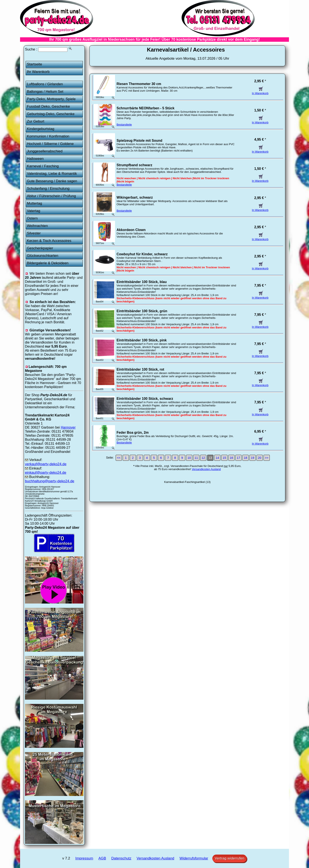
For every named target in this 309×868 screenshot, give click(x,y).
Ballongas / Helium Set (45, 92)
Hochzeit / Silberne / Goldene (50, 144)
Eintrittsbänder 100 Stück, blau (142, 282)
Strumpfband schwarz (134, 165)
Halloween (35, 159)
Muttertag (34, 203)
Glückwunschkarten (43, 256)
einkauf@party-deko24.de (46, 473)
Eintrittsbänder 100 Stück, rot (140, 369)
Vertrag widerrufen (230, 858)
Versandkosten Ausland (206, 469)
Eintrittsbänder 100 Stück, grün (142, 311)
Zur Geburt (36, 121)
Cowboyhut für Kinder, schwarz (142, 254)
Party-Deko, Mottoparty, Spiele (51, 99)
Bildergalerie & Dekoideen (48, 263)
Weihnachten (37, 226)
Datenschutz (121, 858)
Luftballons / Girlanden (45, 84)
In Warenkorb (260, 92)
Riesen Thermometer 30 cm (139, 84)
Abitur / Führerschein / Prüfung (51, 196)
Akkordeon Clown (131, 230)
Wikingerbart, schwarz (135, 197)
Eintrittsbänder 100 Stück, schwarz (145, 399)
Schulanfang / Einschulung (48, 188)
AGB (102, 858)
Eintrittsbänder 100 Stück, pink (142, 340)
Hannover (68, 427)
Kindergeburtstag (41, 129)
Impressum (84, 858)
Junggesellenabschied (45, 151)
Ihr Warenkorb (38, 72)
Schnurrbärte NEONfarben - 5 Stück (145, 108)
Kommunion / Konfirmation (48, 136)
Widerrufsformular (194, 858)
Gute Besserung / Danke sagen (52, 181)
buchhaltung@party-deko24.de (50, 481)
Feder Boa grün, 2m (133, 433)
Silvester (34, 233)
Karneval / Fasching (43, 166)
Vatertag (34, 211)
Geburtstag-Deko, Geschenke (51, 114)
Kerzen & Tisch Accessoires (49, 241)
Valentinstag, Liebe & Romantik (52, 174)
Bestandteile (124, 125)
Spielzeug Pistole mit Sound (139, 141)
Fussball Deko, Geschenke (48, 106)
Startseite (34, 64)
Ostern (32, 218)
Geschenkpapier (40, 248)
